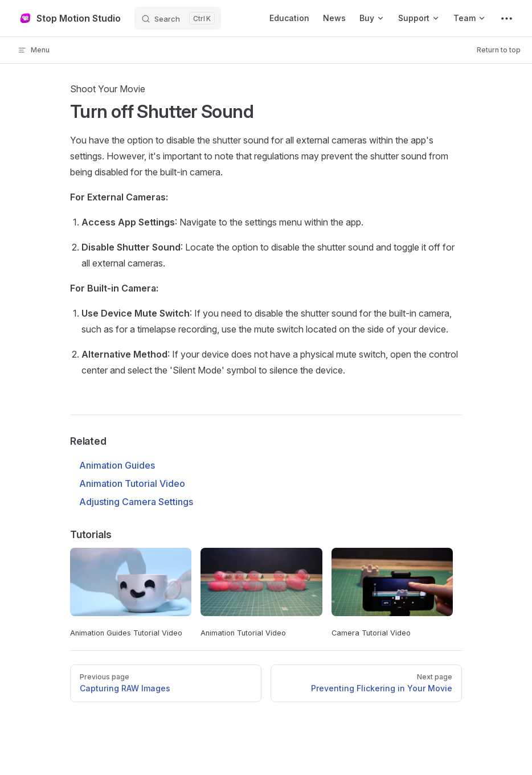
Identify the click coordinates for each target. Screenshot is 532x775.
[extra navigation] (507, 18)
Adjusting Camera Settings (136, 502)
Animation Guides (117, 465)
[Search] (178, 18)
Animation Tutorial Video (132, 483)
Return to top (499, 50)
